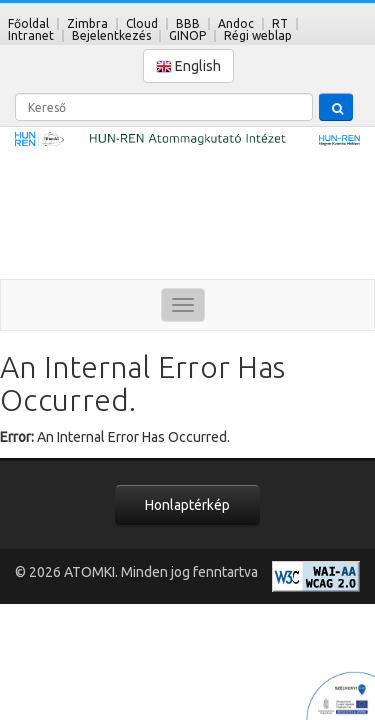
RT (280, 23)
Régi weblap (258, 35)
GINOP (187, 35)
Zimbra (87, 23)
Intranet (31, 35)
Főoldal (28, 23)
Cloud (142, 23)
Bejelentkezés (111, 35)
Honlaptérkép (187, 505)
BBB (188, 23)
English (188, 66)
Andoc (236, 23)
